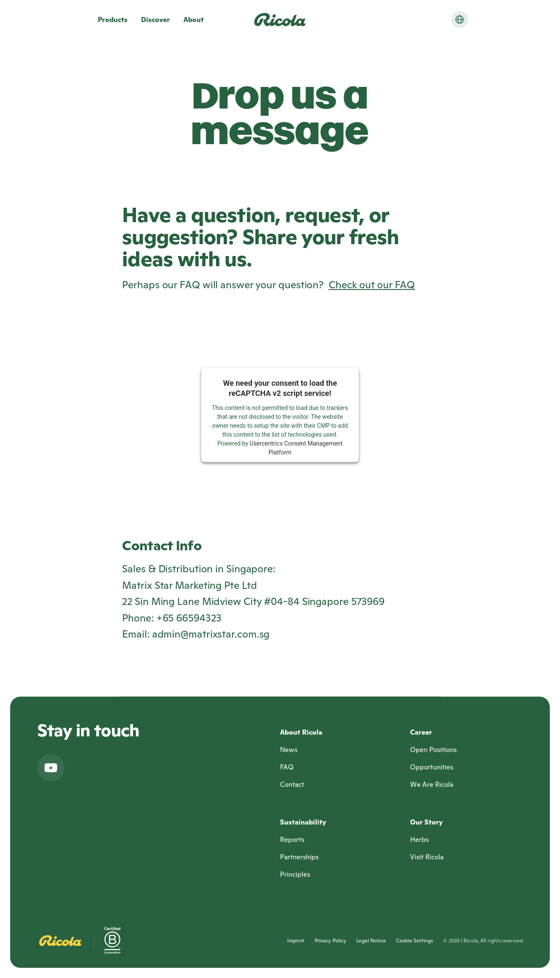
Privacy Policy (330, 940)
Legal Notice (371, 940)
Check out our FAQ (372, 285)
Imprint (296, 940)
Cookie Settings (414, 940)
